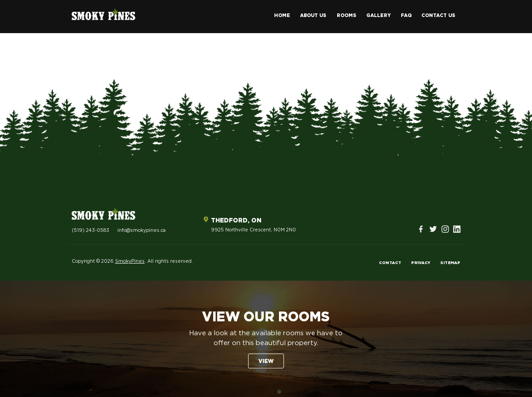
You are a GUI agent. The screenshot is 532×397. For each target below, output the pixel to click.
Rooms (347, 16)
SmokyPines (130, 261)
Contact (390, 263)
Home (282, 16)
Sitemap (450, 263)
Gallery (379, 16)
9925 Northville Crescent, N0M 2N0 (253, 230)
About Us (313, 16)
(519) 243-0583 (90, 231)
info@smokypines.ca (142, 231)
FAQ (406, 16)
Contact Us (438, 16)
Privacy (421, 263)
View (266, 361)
